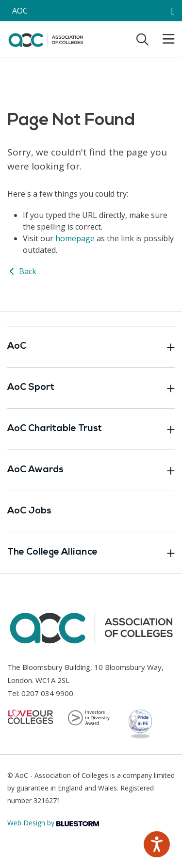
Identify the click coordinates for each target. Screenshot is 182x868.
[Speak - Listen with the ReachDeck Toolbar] (157, 844)
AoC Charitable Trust (91, 429)
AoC (91, 347)
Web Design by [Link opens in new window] (53, 823)
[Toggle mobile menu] (163, 39)
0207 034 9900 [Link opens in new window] (47, 693)
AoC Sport (91, 388)
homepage (75, 238)
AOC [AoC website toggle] (20, 11)
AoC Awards (91, 470)
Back (22, 271)
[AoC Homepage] (46, 39)
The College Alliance (91, 553)
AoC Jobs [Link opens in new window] (29, 511)
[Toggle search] (142, 39)
